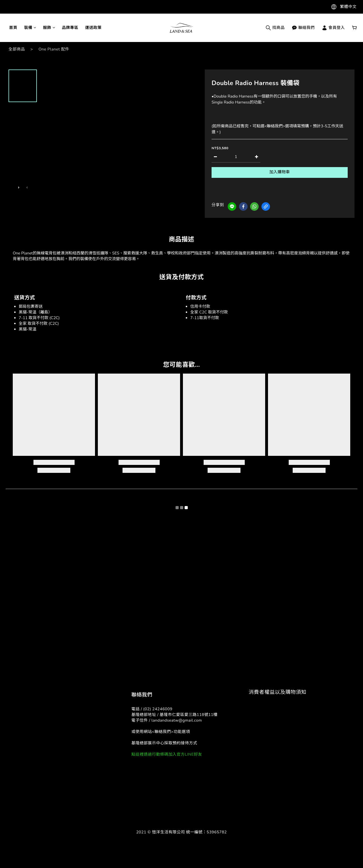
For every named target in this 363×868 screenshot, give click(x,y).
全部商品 (17, 49)
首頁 (13, 28)
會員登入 (333, 28)
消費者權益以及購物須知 (278, 692)
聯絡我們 (303, 28)
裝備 (30, 28)
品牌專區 (70, 28)
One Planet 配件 (54, 49)
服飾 (49, 28)
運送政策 (93, 28)
